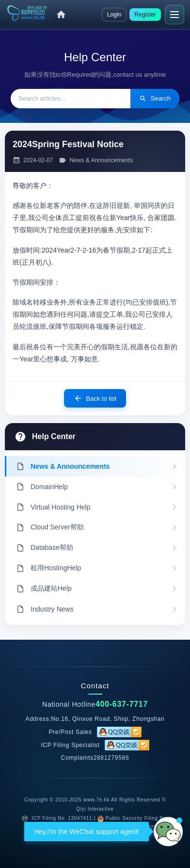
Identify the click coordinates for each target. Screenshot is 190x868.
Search (155, 99)
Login (114, 15)
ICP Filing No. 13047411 (62, 818)
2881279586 (111, 758)
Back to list (95, 398)
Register (145, 15)
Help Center (54, 436)
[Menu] (174, 15)
